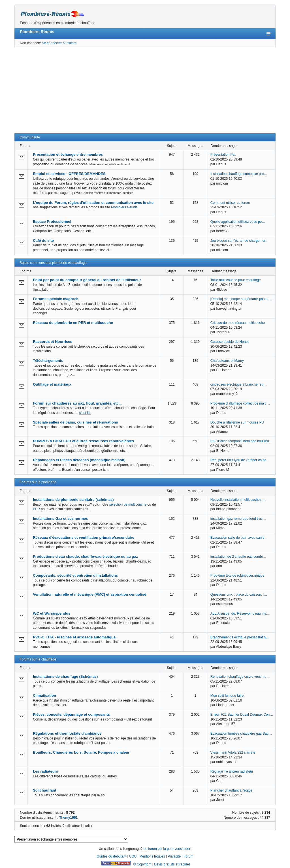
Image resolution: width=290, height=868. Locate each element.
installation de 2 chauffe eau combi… (238, 557)
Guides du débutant (111, 856)
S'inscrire (70, 43)
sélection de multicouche (128, 504)
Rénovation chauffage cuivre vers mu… (240, 677)
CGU (133, 856)
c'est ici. (85, 413)
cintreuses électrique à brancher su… (239, 384)
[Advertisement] (145, 90)
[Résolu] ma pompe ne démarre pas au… (242, 299)
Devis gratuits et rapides (172, 864)
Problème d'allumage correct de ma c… (240, 403)
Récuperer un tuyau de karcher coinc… (240, 460)
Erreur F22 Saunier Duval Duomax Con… (242, 715)
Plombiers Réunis (37, 32)
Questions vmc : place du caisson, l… (239, 595)
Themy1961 (68, 818)
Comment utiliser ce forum (230, 203)
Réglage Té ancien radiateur (232, 771)
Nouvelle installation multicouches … (238, 500)
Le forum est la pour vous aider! (167, 849)
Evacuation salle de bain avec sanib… (239, 538)
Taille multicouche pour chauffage (236, 280)
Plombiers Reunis (124, 207)
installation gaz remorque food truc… (238, 519)
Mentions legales (152, 856)
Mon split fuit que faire (227, 696)
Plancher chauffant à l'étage (231, 790)
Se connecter (52, 43)
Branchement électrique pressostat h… (240, 637)
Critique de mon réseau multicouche (238, 323)
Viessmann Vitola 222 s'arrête (233, 752)
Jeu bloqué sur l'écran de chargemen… (240, 241)
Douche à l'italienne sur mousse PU (237, 422)
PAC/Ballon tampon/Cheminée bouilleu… (241, 441)
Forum (188, 856)
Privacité (174, 856)
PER (36, 509)
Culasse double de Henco (230, 342)
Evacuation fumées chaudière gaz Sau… (241, 734)
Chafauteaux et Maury (227, 361)
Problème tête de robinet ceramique (237, 576)
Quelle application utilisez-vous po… (238, 222)
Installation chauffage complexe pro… (239, 174)
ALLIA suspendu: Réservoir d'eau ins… (240, 613)
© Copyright (142, 864)
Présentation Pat (223, 155)
